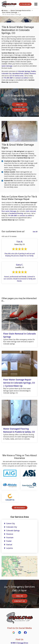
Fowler (9, 541)
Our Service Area (20, 517)
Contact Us (19, 110)
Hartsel (9, 545)
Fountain (10, 538)
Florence (33, 73)
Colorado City (7, 73)
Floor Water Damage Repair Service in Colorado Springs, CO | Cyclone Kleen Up (19, 383)
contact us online (22, 78)
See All (35, 232)
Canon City (11, 523)
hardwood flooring (16, 213)
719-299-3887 (25, 4)
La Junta (9, 548)
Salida (26, 73)
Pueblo (33, 71)
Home (5, 10)
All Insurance (20, 508)
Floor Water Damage (10, 12)
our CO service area (16, 76)
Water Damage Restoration (21, 10)
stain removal (31, 211)
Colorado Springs (24, 71)
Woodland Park (18, 73)
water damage (7, 66)
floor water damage (9, 211)
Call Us (20, 105)
